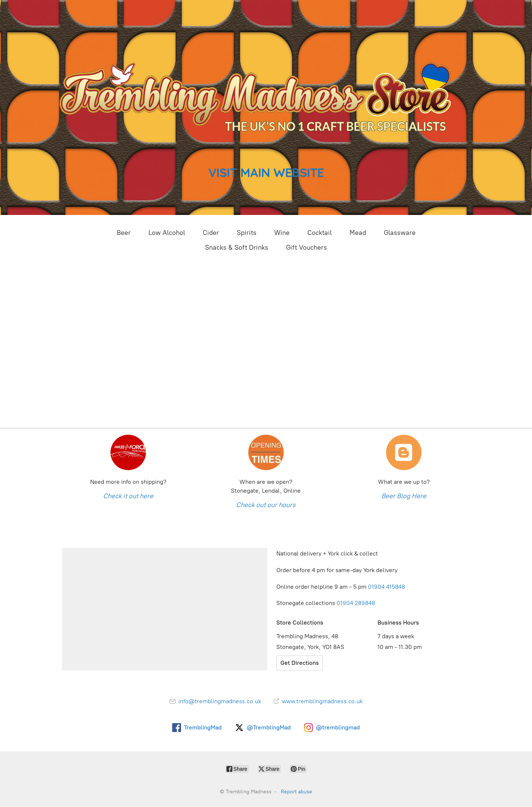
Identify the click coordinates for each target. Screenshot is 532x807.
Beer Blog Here (404, 496)
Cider (211, 233)
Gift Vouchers (306, 247)
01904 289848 (356, 603)
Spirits (247, 233)
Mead (358, 233)
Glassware (400, 233)
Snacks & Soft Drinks (237, 247)
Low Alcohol (167, 233)
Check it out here (128, 496)
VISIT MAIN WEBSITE (266, 172)
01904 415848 (387, 587)
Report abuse (296, 792)
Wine (282, 233)
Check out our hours (266, 505)
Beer (124, 233)
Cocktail (320, 233)
